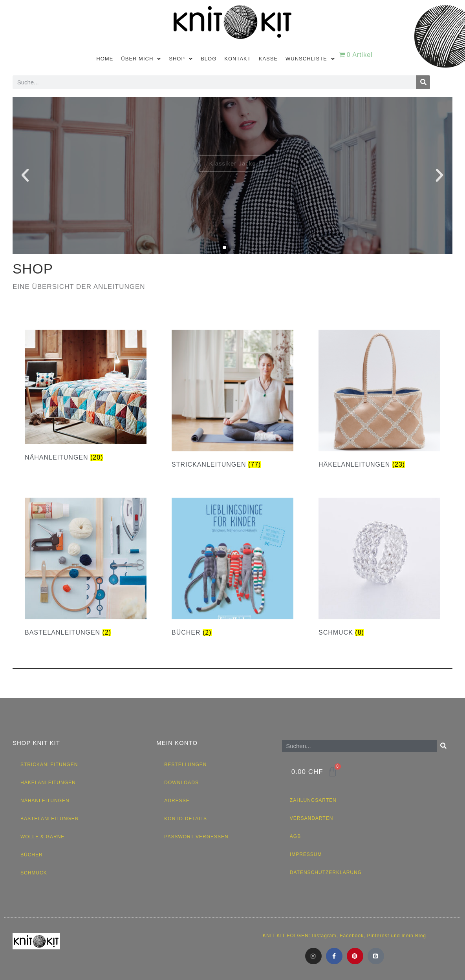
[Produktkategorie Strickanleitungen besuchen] (233, 401)
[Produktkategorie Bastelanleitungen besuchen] (86, 569)
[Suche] (423, 82)
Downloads (181, 783)
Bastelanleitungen (49, 819)
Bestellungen (185, 765)
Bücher (32, 855)
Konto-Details (186, 819)
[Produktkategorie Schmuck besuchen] (379, 569)
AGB (295, 836)
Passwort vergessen (196, 837)
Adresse (177, 801)
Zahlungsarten (313, 800)
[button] (25, 175)
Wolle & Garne (42, 837)
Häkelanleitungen (48, 783)
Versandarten (311, 818)
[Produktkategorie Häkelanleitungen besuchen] (379, 401)
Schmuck (34, 873)
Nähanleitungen (45, 801)
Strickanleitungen (49, 765)
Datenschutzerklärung (326, 872)
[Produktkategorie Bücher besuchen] (233, 569)
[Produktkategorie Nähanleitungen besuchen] (86, 398)
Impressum (306, 854)
